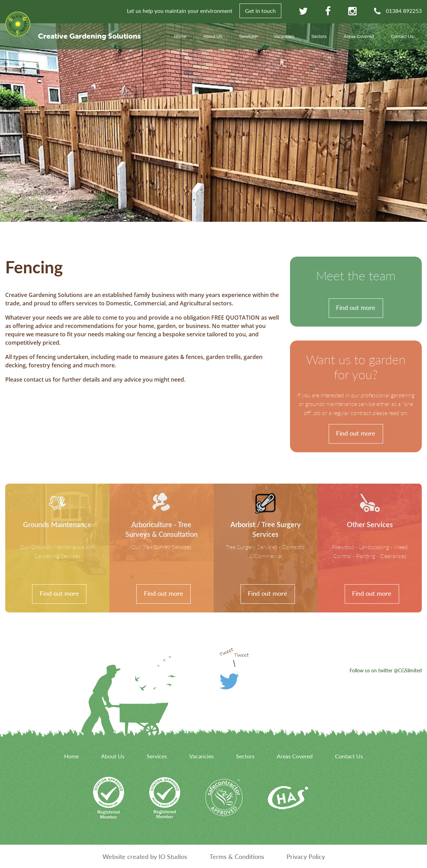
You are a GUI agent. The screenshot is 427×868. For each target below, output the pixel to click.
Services (248, 36)
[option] (213, 123)
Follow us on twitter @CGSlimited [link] (386, 670)
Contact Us (402, 36)
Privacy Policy (306, 856)
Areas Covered (359, 36)
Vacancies (284, 36)
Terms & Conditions (237, 856)
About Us (213, 36)
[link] (356, 292)
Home (180, 36)
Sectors (319, 36)
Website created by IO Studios (145, 856)
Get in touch (260, 11)
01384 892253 (404, 11)
